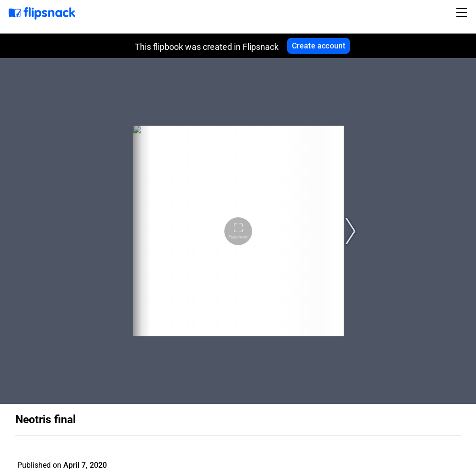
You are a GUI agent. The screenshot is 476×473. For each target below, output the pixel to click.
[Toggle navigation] (463, 12)
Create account (319, 46)
